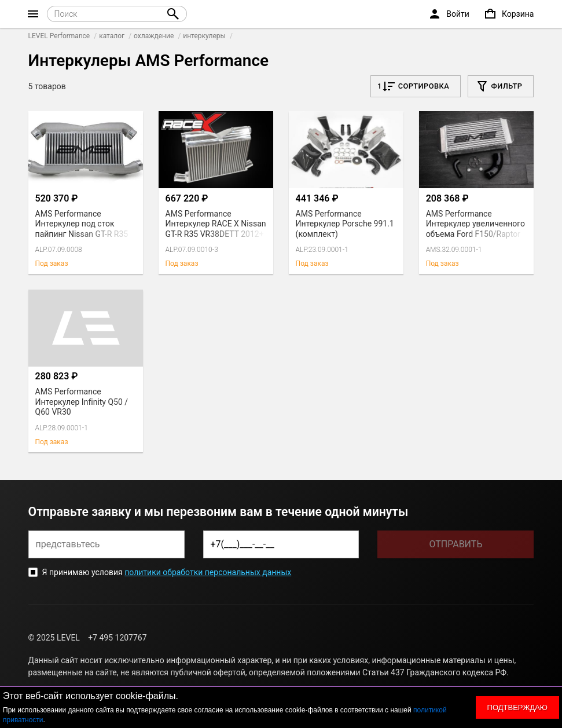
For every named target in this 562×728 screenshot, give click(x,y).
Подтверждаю (517, 707)
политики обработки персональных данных (208, 572)
